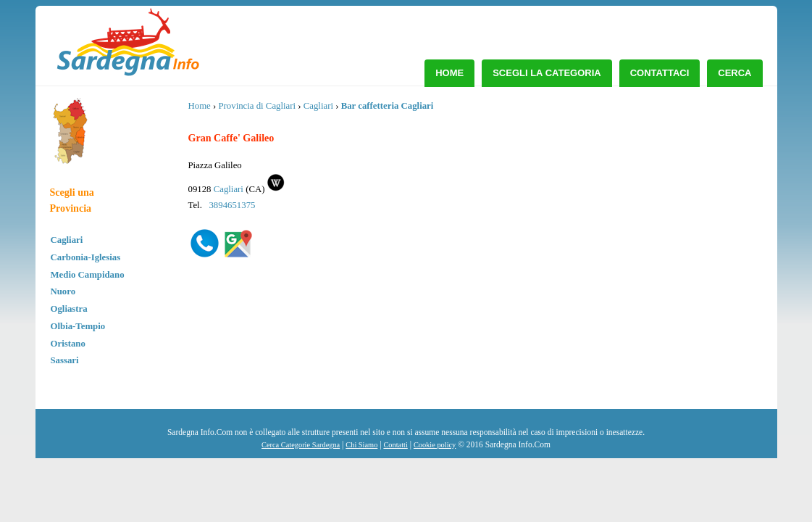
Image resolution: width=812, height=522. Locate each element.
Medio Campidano (88, 275)
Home (449, 73)
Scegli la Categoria (547, 73)
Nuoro (63, 291)
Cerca (734, 73)
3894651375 (232, 205)
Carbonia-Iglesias (86, 257)
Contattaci (660, 73)
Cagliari (67, 240)
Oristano (68, 344)
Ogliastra (69, 309)
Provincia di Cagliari (257, 106)
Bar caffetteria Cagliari (388, 106)
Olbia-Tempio (78, 326)
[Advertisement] (650, 207)
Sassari (65, 360)
